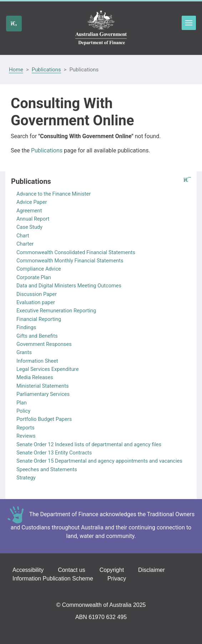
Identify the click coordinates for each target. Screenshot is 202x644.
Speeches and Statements (47, 469)
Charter (25, 244)
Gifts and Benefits (37, 336)
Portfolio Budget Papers (44, 419)
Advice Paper (32, 202)
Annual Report (33, 219)
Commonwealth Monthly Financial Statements (70, 261)
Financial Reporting (39, 319)
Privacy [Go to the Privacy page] (117, 578)
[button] (187, 180)
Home (16, 70)
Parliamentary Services (43, 394)
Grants (24, 352)
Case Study (29, 227)
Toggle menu (189, 23)
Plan (22, 403)
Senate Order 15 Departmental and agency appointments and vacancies (99, 461)
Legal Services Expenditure (47, 369)
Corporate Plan (34, 277)
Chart (23, 236)
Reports (26, 428)
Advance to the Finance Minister (54, 194)
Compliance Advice (39, 269)
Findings (26, 327)
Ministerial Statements (43, 386)
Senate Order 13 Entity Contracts (54, 453)
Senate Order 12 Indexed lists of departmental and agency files (89, 444)
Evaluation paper (36, 302)
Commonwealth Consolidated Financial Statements (76, 252)
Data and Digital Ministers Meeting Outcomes (69, 286)
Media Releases (35, 377)
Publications (46, 70)
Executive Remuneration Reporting (56, 311)
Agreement (29, 211)
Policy (23, 411)
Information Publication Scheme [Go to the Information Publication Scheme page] (53, 578)
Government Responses (44, 344)
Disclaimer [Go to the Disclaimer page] (151, 570)
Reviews (26, 436)
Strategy (26, 478)
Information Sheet (37, 361)
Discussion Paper (37, 294)
